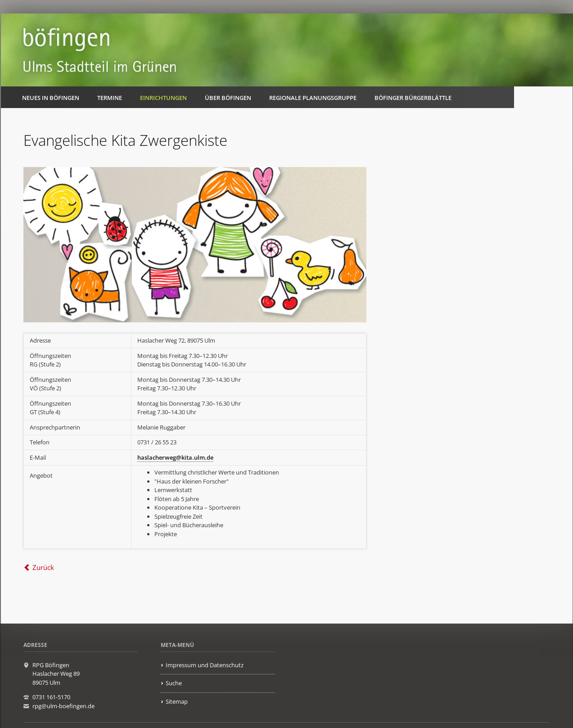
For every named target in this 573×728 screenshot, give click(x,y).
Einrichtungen (163, 98)
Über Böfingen (228, 98)
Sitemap (177, 701)
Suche (174, 683)
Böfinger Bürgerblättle (413, 98)
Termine (110, 98)
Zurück (43, 567)
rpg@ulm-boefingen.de (63, 706)
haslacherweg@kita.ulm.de (175, 457)
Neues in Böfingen (51, 98)
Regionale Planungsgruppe (313, 98)
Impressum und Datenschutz (205, 665)
